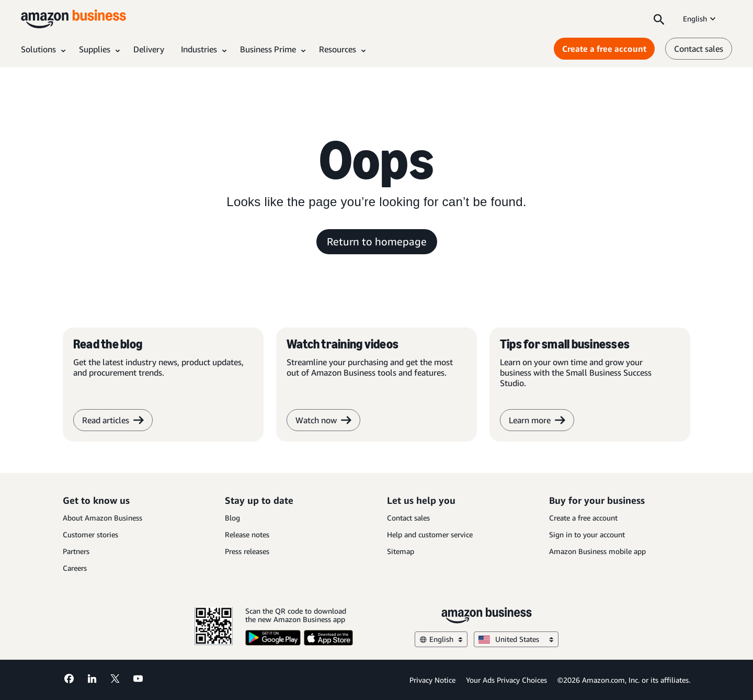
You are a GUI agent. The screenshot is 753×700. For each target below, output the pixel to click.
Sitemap (401, 551)
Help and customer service (430, 534)
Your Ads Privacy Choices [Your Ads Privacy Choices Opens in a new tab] (506, 680)
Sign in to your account (587, 534)
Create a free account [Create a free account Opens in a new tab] (604, 49)
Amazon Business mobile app (597, 551)
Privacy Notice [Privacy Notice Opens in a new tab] (432, 680)
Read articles (113, 420)
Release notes (247, 534)
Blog (232, 518)
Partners (76, 551)
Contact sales (408, 518)
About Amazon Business (102, 518)
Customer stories (90, 534)
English (700, 19)
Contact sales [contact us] (699, 49)
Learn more (537, 420)
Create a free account (583, 518)
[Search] (659, 19)
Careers (75, 568)
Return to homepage (377, 241)
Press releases (247, 551)
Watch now (323, 420)
